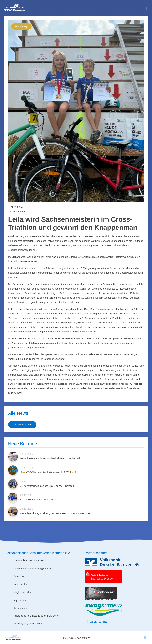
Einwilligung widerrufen (28, 623)
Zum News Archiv (22, 424)
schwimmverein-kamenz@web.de (33, 569)
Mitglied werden (23, 592)
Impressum (20, 600)
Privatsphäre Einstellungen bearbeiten (37, 616)
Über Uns (19, 576)
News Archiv (20, 584)
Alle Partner (100, 622)
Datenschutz (21, 608)
